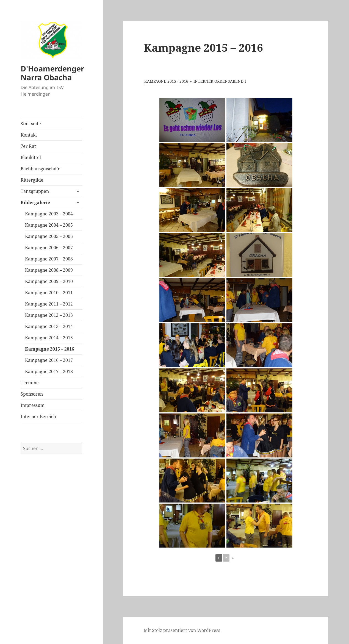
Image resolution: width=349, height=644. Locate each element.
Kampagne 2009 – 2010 (49, 281)
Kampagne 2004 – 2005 (49, 225)
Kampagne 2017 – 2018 (49, 371)
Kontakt (29, 135)
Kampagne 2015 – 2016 (50, 349)
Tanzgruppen (35, 191)
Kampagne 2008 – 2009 (49, 270)
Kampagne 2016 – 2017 (49, 360)
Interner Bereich (38, 417)
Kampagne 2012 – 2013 (49, 315)
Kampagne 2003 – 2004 (49, 214)
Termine (30, 383)
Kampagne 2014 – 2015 (49, 338)
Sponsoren (32, 394)
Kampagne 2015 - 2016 (166, 81)
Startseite (31, 124)
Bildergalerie (35, 202)
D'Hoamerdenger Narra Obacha (52, 73)
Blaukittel (31, 157)
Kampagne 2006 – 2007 (49, 248)
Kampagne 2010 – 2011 (49, 293)
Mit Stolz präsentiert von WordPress (182, 630)
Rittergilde (32, 180)
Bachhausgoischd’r (40, 169)
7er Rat (28, 146)
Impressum (33, 405)
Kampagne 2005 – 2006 (49, 236)
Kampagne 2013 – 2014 (49, 326)
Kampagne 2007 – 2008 (49, 259)
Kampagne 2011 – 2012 (49, 304)
